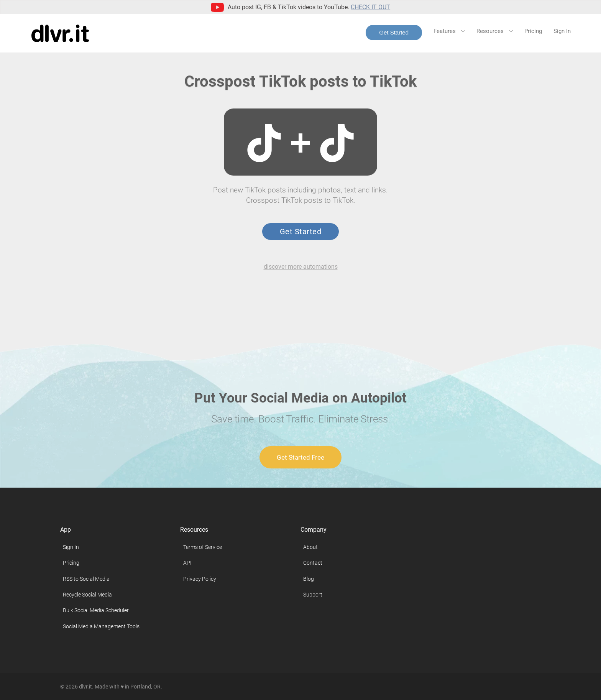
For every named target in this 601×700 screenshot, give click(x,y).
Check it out (370, 7)
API (187, 563)
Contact (313, 563)
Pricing (533, 31)
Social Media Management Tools (101, 626)
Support (313, 595)
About (310, 547)
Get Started (394, 32)
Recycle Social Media (87, 595)
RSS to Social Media (86, 579)
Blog (309, 579)
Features (449, 31)
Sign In (562, 31)
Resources (495, 31)
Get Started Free (300, 457)
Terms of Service (203, 547)
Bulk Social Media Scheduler (96, 610)
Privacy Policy (200, 579)
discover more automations (301, 267)
